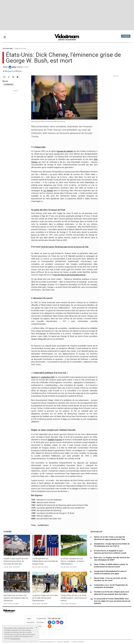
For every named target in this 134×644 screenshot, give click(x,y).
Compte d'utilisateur (40, 619)
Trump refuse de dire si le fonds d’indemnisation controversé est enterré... (74, 598)
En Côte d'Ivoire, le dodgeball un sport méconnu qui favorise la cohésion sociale (110, 552)
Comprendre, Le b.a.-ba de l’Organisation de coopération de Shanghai (111, 586)
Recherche (30, 622)
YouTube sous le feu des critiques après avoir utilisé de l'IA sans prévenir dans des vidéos (112, 593)
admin (14, 67)
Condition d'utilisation (78, 642)
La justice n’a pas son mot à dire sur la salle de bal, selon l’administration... (45, 598)
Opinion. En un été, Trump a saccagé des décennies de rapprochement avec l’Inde (110, 538)
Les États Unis (43, 525)
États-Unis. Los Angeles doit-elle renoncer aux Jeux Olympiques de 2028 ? (112, 559)
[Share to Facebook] (17, 77)
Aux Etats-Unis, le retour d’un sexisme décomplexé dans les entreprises (16, 598)
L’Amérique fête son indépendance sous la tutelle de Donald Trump (45, 561)
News (29, 619)
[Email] (4, 77)
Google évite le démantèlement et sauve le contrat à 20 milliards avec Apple (110, 572)
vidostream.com (51, 642)
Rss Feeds (40, 622)
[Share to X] (13, 77)
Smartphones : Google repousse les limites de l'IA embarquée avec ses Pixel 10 (112, 545)
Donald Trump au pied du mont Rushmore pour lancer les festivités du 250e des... (16, 561)
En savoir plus (15, 639)
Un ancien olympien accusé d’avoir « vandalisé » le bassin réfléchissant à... (72, 561)
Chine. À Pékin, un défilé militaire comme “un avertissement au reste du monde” (111, 566)
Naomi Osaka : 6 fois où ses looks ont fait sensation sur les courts (110, 579)
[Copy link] (9, 77)
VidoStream (66, 642)
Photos (39, 626)
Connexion (126, 36)
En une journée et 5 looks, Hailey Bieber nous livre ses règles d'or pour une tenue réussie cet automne (112, 601)
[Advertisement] (67, 15)
